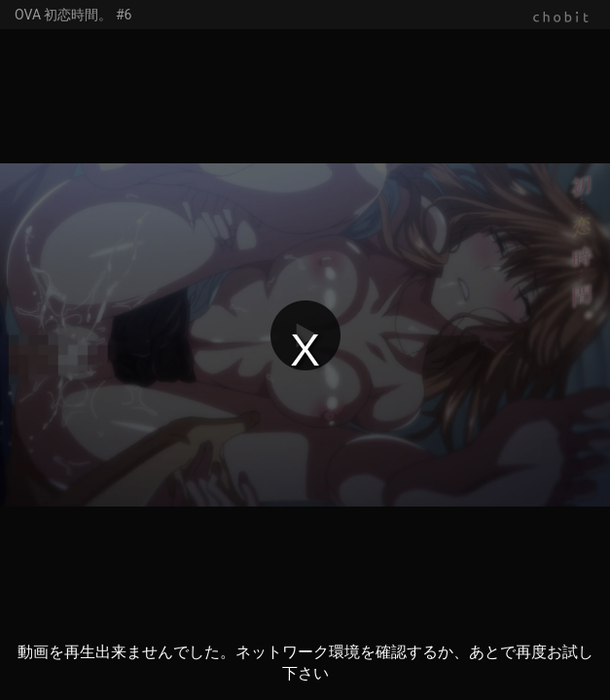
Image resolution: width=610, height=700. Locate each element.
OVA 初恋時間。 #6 (73, 15)
